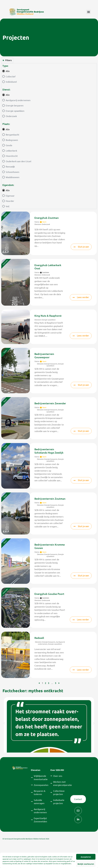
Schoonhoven (13, 172)
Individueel (11, 82)
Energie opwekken (15, 111)
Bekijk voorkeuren (86, 864)
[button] (88, 12)
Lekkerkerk (11, 151)
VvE (8, 206)
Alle (8, 71)
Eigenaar (10, 196)
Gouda (9, 145)
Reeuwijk (10, 166)
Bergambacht (13, 135)
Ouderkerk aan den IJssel (19, 161)
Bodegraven (12, 140)
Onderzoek (11, 116)
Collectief (11, 76)
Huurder (10, 201)
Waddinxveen (13, 177)
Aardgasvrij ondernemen (18, 100)
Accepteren (86, 857)
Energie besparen (15, 105)
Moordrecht (12, 156)
